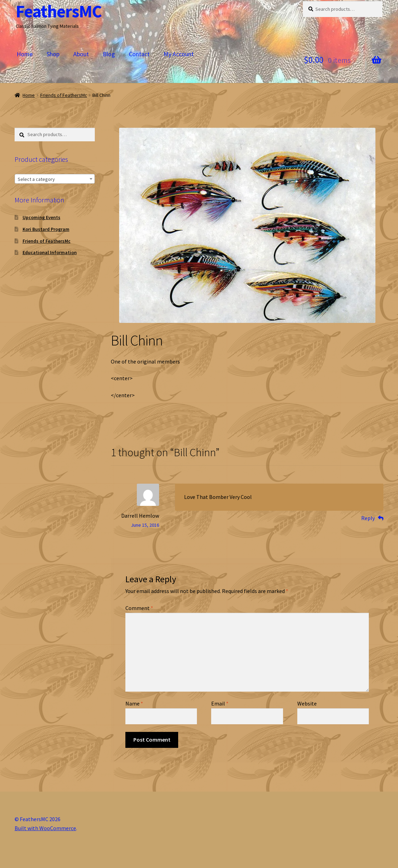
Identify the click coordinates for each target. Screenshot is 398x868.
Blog (109, 54)
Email (220, 703)
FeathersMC (59, 11)
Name (134, 703)
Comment (139, 608)
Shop (53, 54)
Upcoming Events (42, 217)
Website (307, 703)
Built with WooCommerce (45, 828)
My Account (179, 54)
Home (25, 54)
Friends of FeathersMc (64, 95)
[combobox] (55, 179)
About (81, 54)
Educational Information (50, 252)
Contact (139, 54)
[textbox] (55, 179)
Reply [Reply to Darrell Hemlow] (368, 518)
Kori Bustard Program (46, 229)
